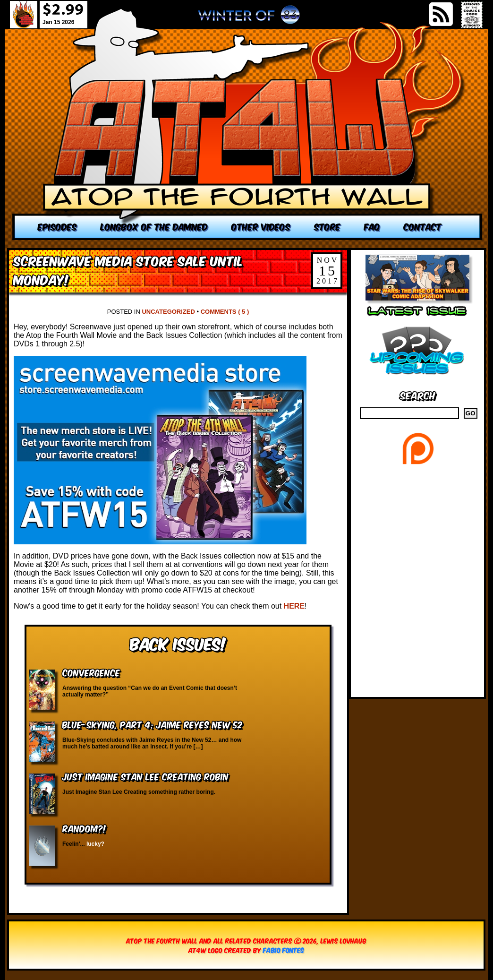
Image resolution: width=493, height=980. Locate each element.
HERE (294, 606)
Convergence (91, 672)
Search (418, 395)
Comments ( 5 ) (225, 312)
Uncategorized (168, 312)
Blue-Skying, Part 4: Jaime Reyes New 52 (152, 724)
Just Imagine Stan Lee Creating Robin (145, 776)
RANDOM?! (84, 828)
